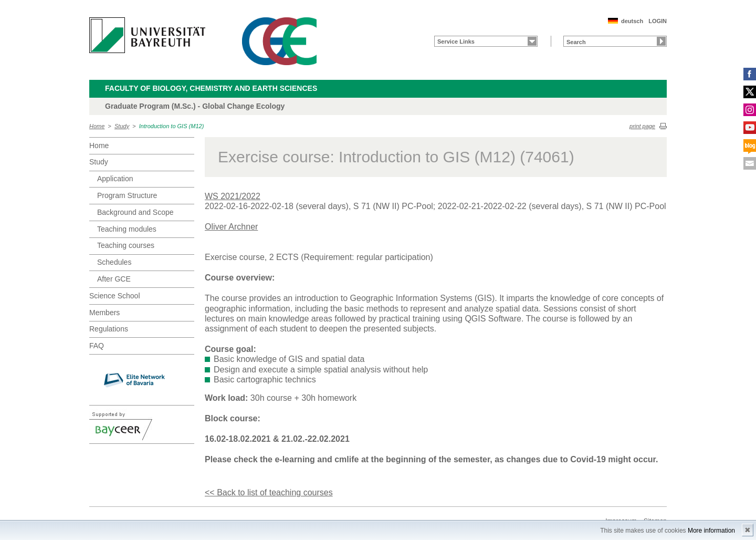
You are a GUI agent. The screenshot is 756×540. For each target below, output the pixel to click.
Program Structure (127, 195)
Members (104, 313)
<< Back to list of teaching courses (269, 492)
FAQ (97, 346)
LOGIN (658, 21)
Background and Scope (135, 212)
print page (642, 126)
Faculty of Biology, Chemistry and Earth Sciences (211, 88)
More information (711, 531)
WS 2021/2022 (233, 196)
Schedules (114, 262)
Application (115, 179)
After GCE (114, 279)
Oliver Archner (231, 227)
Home (97, 126)
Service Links (456, 41)
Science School (115, 296)
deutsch (632, 21)
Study (122, 126)
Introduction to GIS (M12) (172, 126)
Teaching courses (126, 245)
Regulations (109, 329)
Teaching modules (127, 229)
